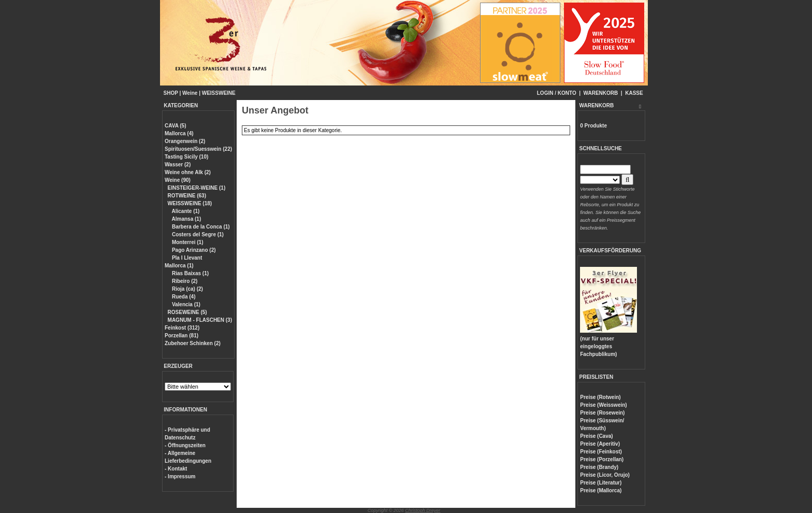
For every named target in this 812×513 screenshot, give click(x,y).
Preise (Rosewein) (602, 413)
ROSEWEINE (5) (187, 312)
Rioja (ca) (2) (187, 289)
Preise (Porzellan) (602, 459)
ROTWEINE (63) (187, 196)
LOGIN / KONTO (557, 93)
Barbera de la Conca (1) (200, 227)
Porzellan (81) (182, 336)
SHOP (171, 93)
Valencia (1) (185, 304)
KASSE (634, 93)
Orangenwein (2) (185, 141)
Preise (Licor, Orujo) (605, 475)
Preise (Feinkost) (601, 452)
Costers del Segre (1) (197, 234)
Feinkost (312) (182, 328)
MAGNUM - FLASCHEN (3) (200, 320)
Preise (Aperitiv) (600, 444)
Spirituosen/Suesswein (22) (198, 149)
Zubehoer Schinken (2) (193, 343)
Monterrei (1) (187, 242)
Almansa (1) (186, 219)
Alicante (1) (185, 211)
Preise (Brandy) (599, 467)
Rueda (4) (183, 297)
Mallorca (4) (179, 133)
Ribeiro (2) (184, 281)
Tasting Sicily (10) (186, 157)
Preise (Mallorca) (601, 490)
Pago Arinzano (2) (193, 250)
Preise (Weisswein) (603, 405)
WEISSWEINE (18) (190, 203)
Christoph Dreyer (423, 510)
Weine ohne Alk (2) (188, 172)
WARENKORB (601, 93)
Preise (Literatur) (601, 483)
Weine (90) (178, 180)
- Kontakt (176, 469)
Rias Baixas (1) (190, 273)
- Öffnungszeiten (185, 445)
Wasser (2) (178, 165)
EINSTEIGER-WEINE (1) (197, 188)
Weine (190, 93)
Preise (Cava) (596, 436)
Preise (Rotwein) (600, 397)
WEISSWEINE (219, 93)
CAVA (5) (175, 126)
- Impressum (180, 476)
